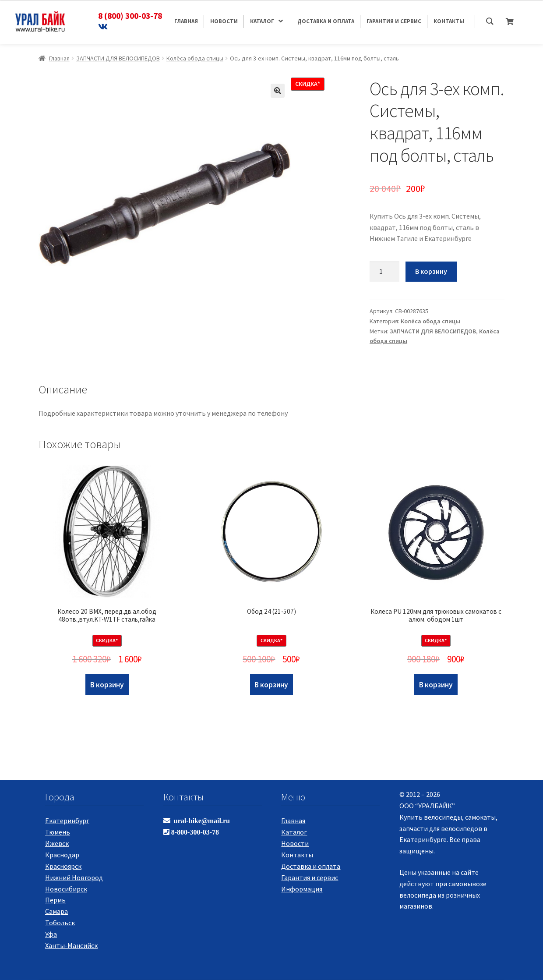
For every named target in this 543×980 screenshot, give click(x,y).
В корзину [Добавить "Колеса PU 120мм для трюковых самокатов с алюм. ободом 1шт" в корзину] (436, 685)
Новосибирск (66, 889)
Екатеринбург (67, 821)
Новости (295, 843)
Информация (302, 889)
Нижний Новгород (74, 877)
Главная (59, 58)
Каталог (294, 832)
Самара (56, 911)
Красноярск (63, 866)
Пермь (55, 900)
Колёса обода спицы (195, 58)
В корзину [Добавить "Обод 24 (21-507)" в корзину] (271, 685)
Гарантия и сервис (310, 877)
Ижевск (57, 843)
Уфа (51, 934)
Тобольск (60, 923)
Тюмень (58, 832)
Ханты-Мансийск (71, 945)
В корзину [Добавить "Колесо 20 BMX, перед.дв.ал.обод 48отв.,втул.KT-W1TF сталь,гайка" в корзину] (107, 685)
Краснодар (62, 855)
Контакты (297, 855)
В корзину (431, 271)
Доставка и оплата (311, 866)
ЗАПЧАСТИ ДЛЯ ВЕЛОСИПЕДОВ (118, 58)
